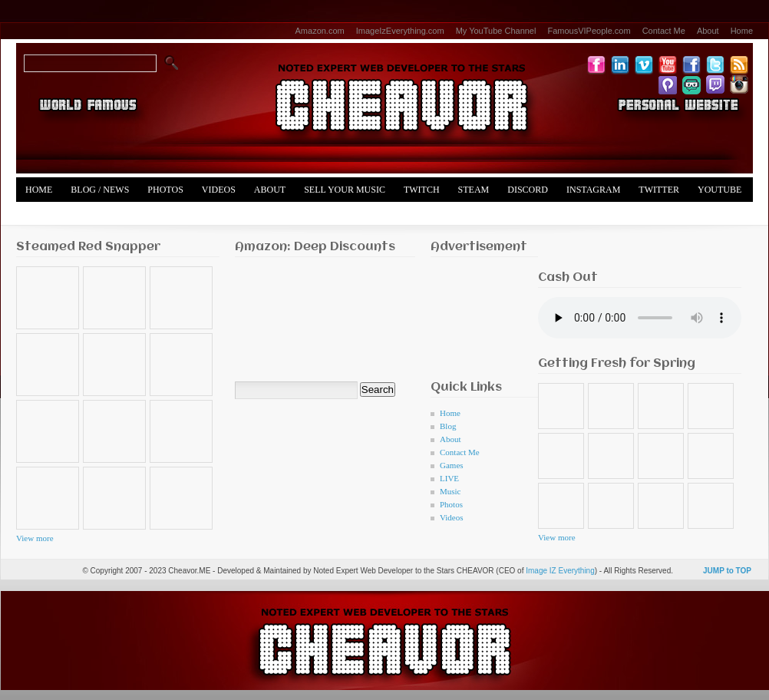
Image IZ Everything (560, 571)
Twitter (659, 190)
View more (35, 538)
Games (452, 465)
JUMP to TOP (727, 571)
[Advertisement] (479, 314)
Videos (219, 190)
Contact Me (664, 31)
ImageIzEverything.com (400, 31)
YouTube (719, 190)
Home (742, 31)
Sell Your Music (345, 190)
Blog (448, 426)
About (708, 31)
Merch (42, 214)
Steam (474, 190)
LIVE (449, 478)
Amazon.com (320, 31)
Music (451, 491)
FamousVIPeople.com (589, 31)
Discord (528, 190)
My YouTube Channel (496, 31)
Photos (165, 190)
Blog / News (100, 190)
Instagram (593, 190)
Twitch (422, 190)
